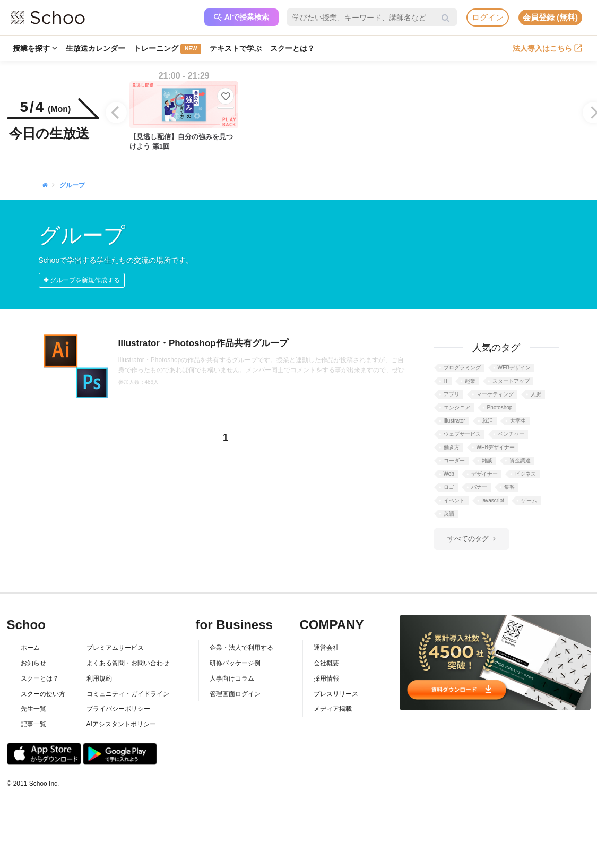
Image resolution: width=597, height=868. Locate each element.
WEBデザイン (514, 368)
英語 (449, 514)
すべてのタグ (468, 539)
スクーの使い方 (43, 694)
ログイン (488, 17)
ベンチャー (511, 434)
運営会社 (326, 648)
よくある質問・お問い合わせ (128, 663)
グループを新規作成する (82, 280)
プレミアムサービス (115, 648)
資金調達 (520, 461)
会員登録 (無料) (550, 17)
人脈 (536, 394)
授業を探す (35, 48)
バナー (479, 487)
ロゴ (449, 487)
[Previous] (116, 113)
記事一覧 (33, 724)
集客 (509, 487)
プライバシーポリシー (118, 709)
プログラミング (462, 368)
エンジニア (457, 407)
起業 (470, 381)
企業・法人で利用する (241, 648)
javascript (493, 500)
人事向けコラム (232, 678)
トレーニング (167, 49)
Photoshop (500, 407)
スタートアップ (511, 381)
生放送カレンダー (96, 48)
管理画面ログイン (235, 694)
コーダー (454, 461)
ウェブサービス (462, 434)
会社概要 (326, 663)
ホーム (30, 648)
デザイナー (484, 474)
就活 (488, 421)
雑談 (487, 461)
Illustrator (455, 421)
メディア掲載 (333, 709)
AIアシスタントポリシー (121, 724)
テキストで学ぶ (236, 48)
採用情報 (326, 678)
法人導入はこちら (547, 48)
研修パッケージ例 (235, 663)
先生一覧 (33, 709)
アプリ (452, 394)
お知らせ (33, 663)
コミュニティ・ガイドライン (128, 694)
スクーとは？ (292, 48)
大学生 (518, 421)
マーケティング (495, 394)
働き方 (452, 447)
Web (449, 474)
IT (446, 381)
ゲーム (529, 500)
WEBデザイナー (496, 447)
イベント (454, 500)
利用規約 (99, 678)
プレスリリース (336, 694)
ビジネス (525, 474)
